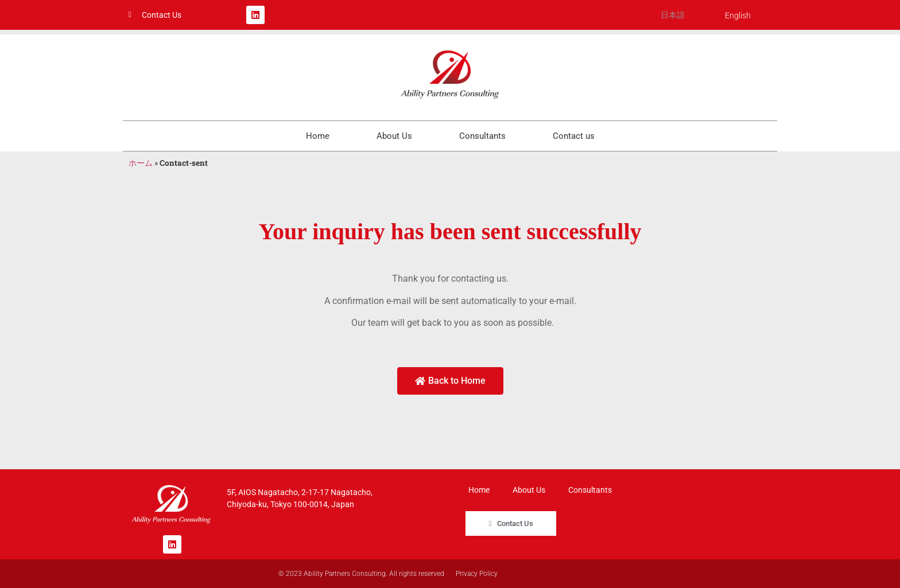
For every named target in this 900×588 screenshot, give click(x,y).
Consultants (482, 136)
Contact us (574, 136)
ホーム (141, 163)
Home (318, 136)
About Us (394, 136)
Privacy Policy (477, 574)
